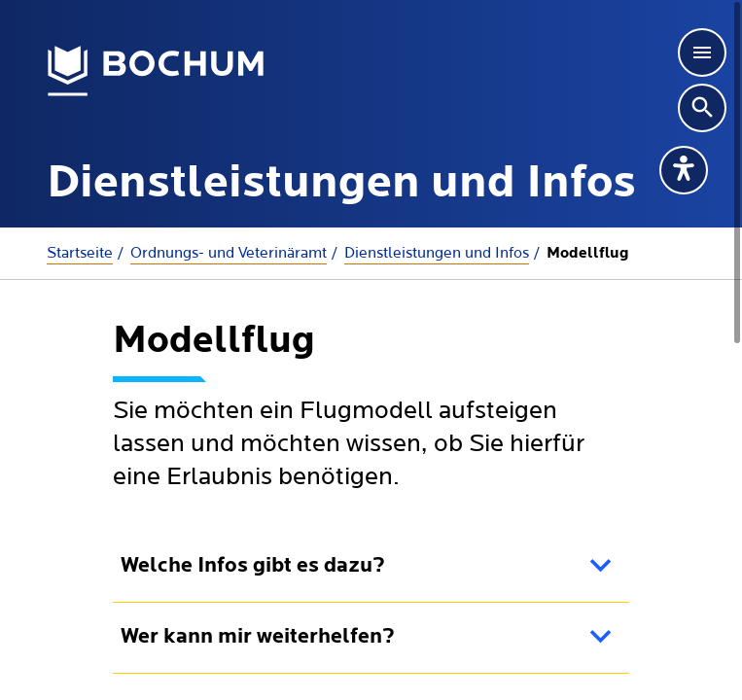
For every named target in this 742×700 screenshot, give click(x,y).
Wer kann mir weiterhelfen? (258, 637)
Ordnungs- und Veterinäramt (229, 253)
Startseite (80, 253)
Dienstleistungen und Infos (437, 253)
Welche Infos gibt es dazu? (253, 566)
